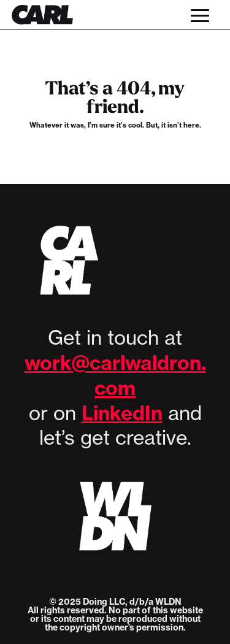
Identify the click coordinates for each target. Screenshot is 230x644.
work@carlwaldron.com (115, 375)
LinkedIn (122, 413)
